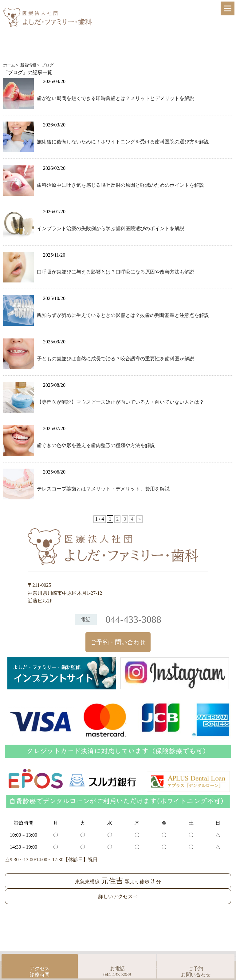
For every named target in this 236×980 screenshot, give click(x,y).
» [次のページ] (140, 519)
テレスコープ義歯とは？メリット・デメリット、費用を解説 (103, 489)
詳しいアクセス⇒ (118, 896)
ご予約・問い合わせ (118, 642)
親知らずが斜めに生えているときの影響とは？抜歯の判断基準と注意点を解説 (123, 315)
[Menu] (228, 8)
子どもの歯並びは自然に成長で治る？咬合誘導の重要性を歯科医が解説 (116, 359)
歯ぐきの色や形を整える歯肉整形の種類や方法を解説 (96, 445)
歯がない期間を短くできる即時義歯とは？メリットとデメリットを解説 (116, 98)
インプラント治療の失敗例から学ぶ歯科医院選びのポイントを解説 (111, 228)
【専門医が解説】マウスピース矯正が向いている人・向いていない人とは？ (120, 402)
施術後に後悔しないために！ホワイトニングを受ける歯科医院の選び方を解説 (123, 142)
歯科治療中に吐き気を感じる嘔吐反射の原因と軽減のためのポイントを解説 (120, 185)
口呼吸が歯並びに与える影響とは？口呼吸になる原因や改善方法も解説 (116, 272)
